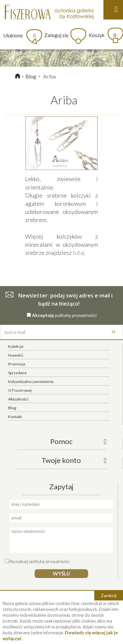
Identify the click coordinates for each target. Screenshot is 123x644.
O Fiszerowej (20, 390)
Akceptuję (43, 315)
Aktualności (18, 399)
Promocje (17, 364)
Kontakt (15, 417)
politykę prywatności (76, 315)
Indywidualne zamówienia (31, 381)
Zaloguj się (56, 35)
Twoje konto (61, 460)
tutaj (79, 253)
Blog (31, 76)
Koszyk (103, 35)
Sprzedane (17, 373)
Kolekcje (16, 346)
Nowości (16, 355)
